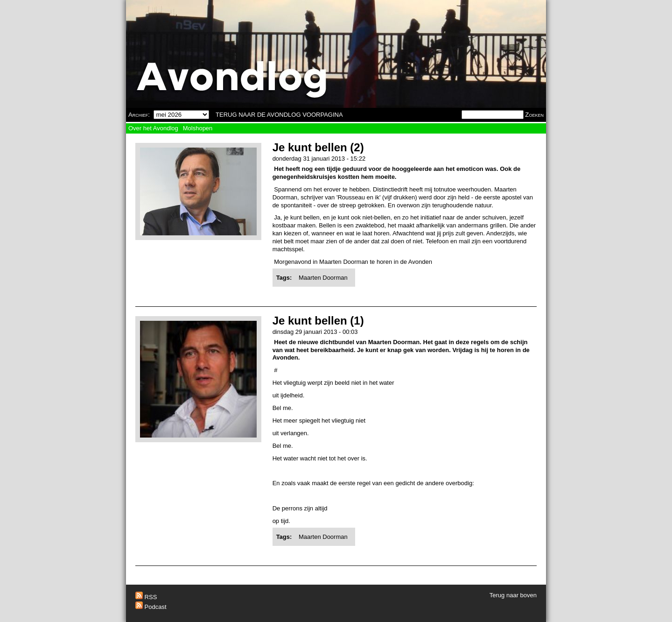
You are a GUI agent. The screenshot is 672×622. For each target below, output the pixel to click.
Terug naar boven (513, 595)
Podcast (151, 607)
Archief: (139, 115)
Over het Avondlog (153, 128)
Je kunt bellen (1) (318, 321)
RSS (146, 597)
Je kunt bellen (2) (318, 147)
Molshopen (198, 128)
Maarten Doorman (323, 278)
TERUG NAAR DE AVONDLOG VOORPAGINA (279, 115)
